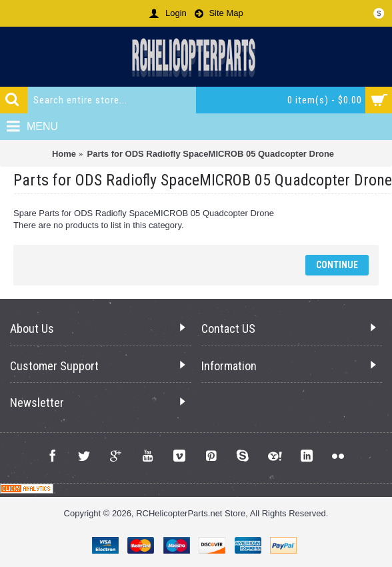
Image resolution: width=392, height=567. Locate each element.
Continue (337, 265)
